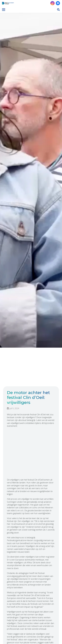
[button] (58, 10)
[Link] (8, 3)
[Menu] (4, 10)
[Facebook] (58, 3)
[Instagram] (52, 3)
